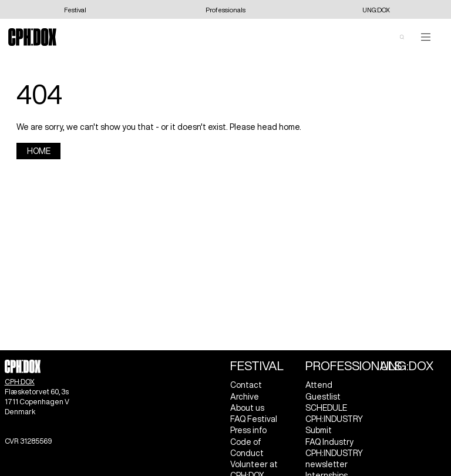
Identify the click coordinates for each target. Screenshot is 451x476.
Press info (248, 430)
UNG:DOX (407, 366)
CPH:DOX (20, 382)
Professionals (354, 366)
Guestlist (323, 397)
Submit (319, 430)
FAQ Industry (329, 442)
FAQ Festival (254, 419)
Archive (245, 397)
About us (247, 408)
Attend (319, 385)
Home (39, 151)
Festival (257, 366)
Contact (246, 385)
